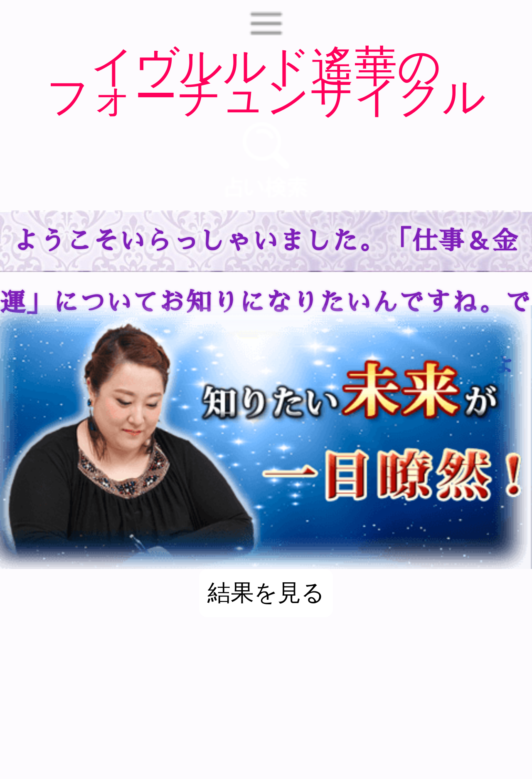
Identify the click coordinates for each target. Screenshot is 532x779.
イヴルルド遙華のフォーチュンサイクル (266, 80)
